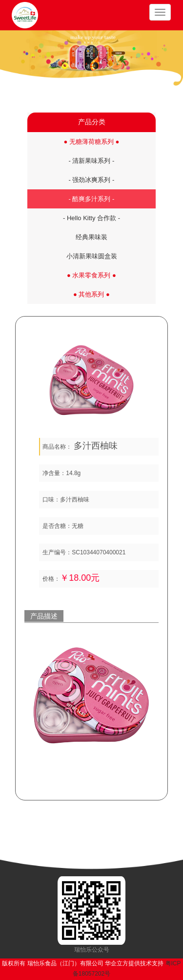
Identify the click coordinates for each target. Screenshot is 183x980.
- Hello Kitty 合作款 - (91, 218)
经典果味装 (91, 237)
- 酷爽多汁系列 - (92, 199)
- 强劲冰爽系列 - (92, 180)
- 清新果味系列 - (92, 161)
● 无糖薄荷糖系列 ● (92, 142)
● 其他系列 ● (91, 294)
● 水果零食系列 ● (91, 275)
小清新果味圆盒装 (92, 256)
